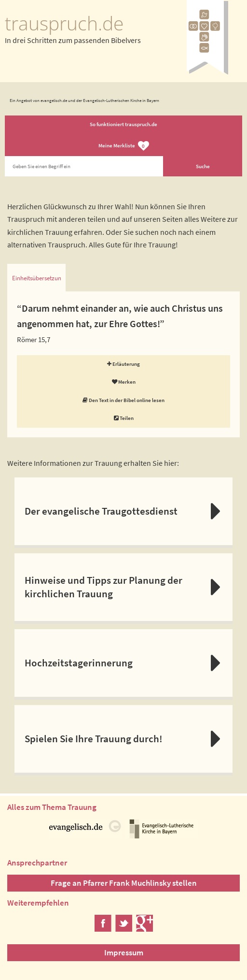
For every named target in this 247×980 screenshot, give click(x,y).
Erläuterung (123, 364)
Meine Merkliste (124, 146)
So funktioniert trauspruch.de (123, 124)
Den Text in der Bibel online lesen (123, 400)
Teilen (124, 418)
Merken (124, 382)
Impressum (124, 952)
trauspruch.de (64, 23)
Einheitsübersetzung (36, 278)
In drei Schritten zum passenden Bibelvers (73, 40)
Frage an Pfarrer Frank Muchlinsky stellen (124, 883)
